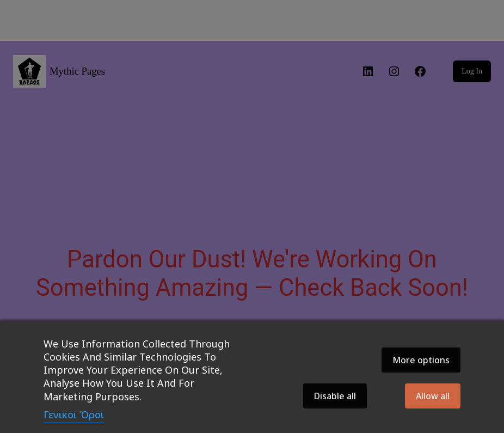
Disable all (335, 396)
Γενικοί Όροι (74, 414)
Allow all (433, 396)
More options (421, 360)
